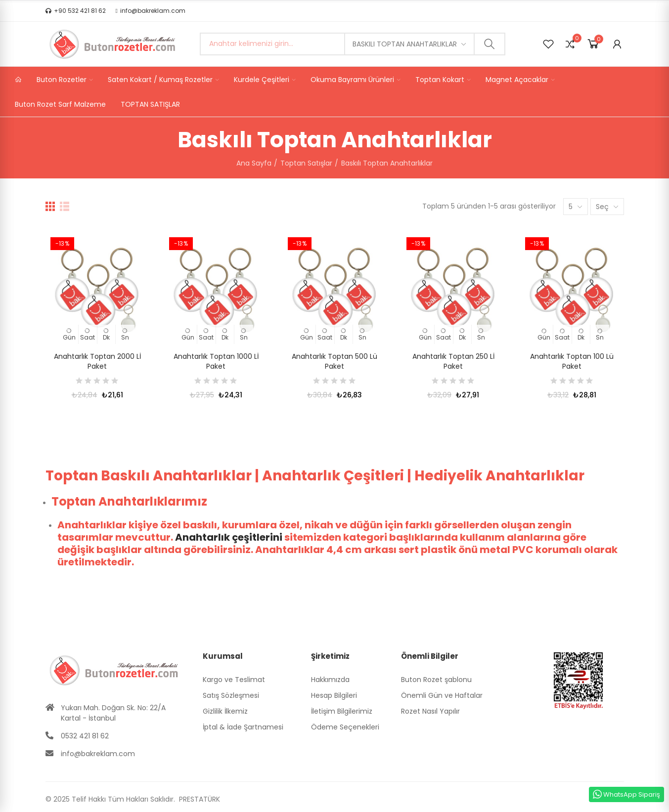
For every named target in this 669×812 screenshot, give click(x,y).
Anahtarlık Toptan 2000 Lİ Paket (97, 361)
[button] (76, 11)
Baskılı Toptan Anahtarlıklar (405, 44)
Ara (490, 44)
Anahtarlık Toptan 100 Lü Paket (572, 361)
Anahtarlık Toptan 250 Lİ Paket (453, 361)
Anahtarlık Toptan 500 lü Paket (334, 361)
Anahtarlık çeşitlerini (229, 537)
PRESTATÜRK (199, 799)
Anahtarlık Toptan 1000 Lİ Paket (216, 361)
